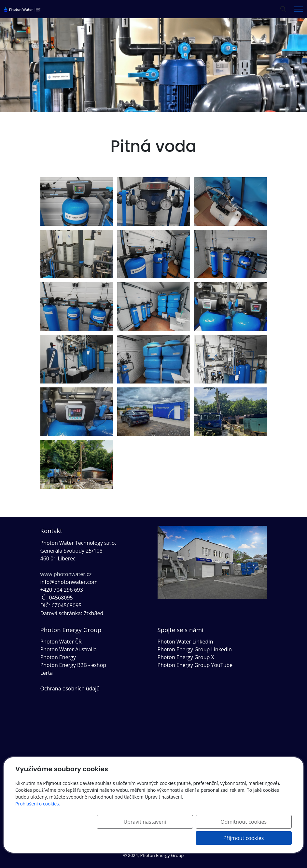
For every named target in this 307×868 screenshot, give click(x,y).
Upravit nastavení (130, 838)
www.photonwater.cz (66, 574)
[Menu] (299, 9)
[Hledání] (283, 9)
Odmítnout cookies (195, 838)
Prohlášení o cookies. (38, 820)
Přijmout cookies (260, 838)
